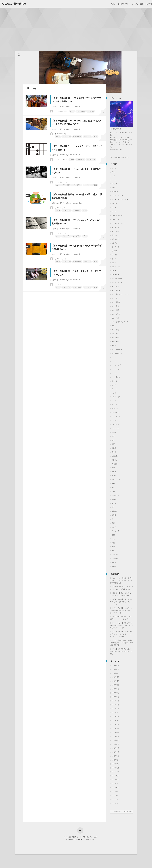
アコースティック (118, 197)
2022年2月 (115, 757)
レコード (115, 421)
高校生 (114, 567)
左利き (114, 500)
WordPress (79, 840)
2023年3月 (115, 706)
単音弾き (115, 461)
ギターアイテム (117, 268)
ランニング (115, 410)
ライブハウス (116, 406)
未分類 (114, 504)
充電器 (114, 449)
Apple (114, 169)
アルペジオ (115, 220)
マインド (115, 390)
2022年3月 (115, 753)
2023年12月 (116, 678)
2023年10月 (116, 686)
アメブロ (131, 4)
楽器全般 (115, 512)
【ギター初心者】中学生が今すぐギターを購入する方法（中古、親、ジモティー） (121, 611)
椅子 (113, 508)
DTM (113, 173)
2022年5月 (115, 745)
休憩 (113, 437)
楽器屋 (114, 516)
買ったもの (115, 532)
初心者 (55, 154)
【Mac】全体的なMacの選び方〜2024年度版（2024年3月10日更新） (121, 652)
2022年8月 (115, 733)
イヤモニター (116, 232)
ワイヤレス (115, 425)
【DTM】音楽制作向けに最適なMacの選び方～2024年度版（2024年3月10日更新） (121, 644)
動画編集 (115, 457)
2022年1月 (115, 761)
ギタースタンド (117, 283)
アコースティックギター (120, 201)
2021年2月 (115, 804)
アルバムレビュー (118, 216)
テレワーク (115, 343)
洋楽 (113, 524)
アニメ (114, 208)
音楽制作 (115, 556)
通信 (113, 536)
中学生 (114, 433)
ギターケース (116, 275)
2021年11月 (115, 769)
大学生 (114, 477)
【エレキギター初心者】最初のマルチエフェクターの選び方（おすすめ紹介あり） (121, 581)
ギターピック (116, 287)
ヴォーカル (115, 429)
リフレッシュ (116, 417)
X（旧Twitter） (120, 4)
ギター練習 (80, 246)
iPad (113, 177)
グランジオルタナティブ (120, 323)
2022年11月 (115, 721)
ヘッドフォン (116, 370)
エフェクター (116, 240)
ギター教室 (115, 307)
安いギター (115, 496)
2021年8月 (115, 781)
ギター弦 (115, 299)
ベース (114, 374)
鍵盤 (113, 544)
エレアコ (115, 244)
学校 (113, 485)
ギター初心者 (69, 117)
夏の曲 (114, 473)
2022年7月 (115, 737)
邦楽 (113, 540)
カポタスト (115, 252)
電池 (113, 548)
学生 (113, 488)
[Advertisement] (76, 24)
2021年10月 (115, 773)
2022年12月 (116, 718)
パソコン (115, 362)
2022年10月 (116, 725)
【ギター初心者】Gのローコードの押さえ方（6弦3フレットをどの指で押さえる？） (76, 134)
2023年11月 (115, 682)
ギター (60, 117)
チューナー (115, 339)
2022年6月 (115, 741)
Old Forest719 (142, 4)
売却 (113, 469)
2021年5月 (115, 792)
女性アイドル (116, 481)
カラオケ (115, 256)
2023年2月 (115, 710)
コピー (114, 327)
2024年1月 (115, 674)
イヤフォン (115, 228)
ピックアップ (116, 366)
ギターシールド (117, 279)
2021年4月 (115, 796)
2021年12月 (115, 765)
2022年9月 (115, 729)
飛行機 (114, 563)
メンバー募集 (116, 398)
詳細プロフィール (116, 150)
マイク (114, 386)
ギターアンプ (116, 272)
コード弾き (80, 117)
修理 (113, 445)
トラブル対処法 (117, 350)
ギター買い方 (116, 315)
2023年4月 (115, 702)
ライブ (114, 402)
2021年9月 (115, 777)
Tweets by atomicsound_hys (120, 158)
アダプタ (115, 204)
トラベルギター (117, 354)
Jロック (114, 185)
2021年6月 (115, 789)
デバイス (115, 346)
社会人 (114, 528)
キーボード (115, 260)
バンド (114, 358)
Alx (93, 840)
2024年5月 (115, 666)
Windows (115, 193)
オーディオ (115, 248)
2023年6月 (115, 694)
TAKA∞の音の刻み (17, 4)
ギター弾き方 (76, 150)
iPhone (114, 181)
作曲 (113, 441)
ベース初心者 (116, 378)
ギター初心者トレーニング (121, 295)
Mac (113, 189)
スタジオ (115, 335)
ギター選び (115, 319)
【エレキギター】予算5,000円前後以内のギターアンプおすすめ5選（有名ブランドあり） (121, 626)
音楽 (113, 552)
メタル (114, 394)
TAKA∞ (109, 4)
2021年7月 (115, 785)
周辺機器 (115, 465)
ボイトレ (115, 382)
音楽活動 (115, 559)
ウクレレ (115, 236)
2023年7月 (115, 690)
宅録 (113, 492)
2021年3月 (115, 800)
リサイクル (115, 414)
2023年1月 (115, 714)
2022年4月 (115, 749)
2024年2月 (115, 670)
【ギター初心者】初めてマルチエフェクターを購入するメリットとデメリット (121, 603)
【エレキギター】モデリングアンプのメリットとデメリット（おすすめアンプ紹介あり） (121, 635)
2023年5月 (115, 698)
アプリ (114, 212)
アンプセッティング (118, 224)
